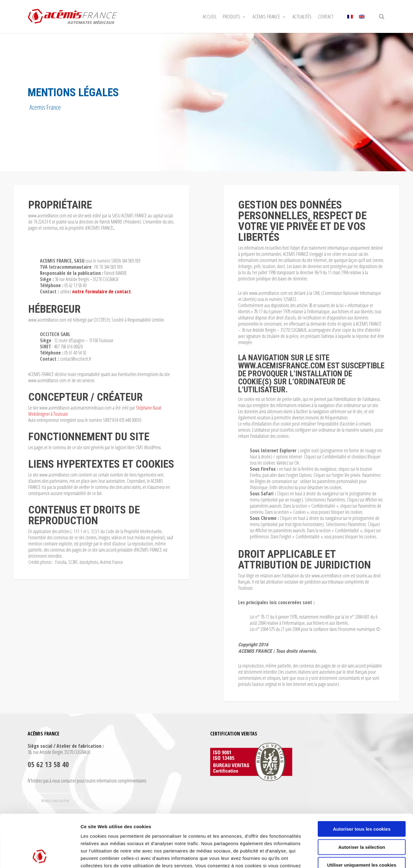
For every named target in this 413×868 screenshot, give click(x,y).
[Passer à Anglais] (362, 17)
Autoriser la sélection (362, 798)
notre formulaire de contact (102, 291)
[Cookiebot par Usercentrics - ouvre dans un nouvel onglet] (40, 856)
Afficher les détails (338, 856)
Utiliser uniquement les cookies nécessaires (362, 818)
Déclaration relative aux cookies (162, 831)
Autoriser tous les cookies (362, 780)
